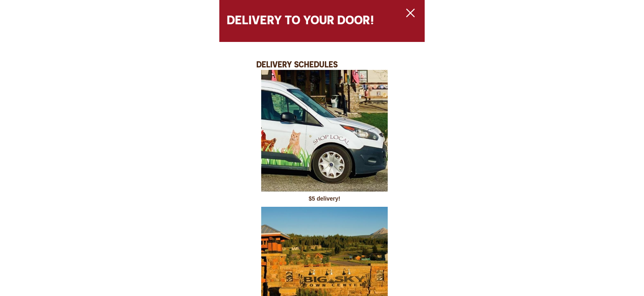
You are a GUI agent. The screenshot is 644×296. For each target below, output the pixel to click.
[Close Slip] (493, 23)
